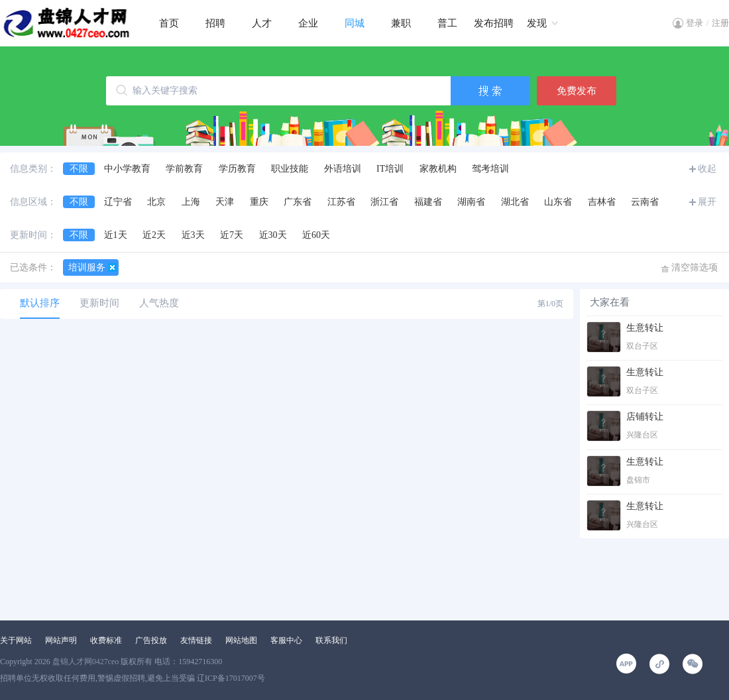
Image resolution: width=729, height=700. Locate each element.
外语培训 (343, 169)
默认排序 (40, 303)
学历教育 (237, 169)
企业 (308, 23)
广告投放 (151, 640)
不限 (79, 169)
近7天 (232, 235)
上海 (191, 202)
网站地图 (241, 640)
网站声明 (61, 640)
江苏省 (341, 202)
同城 (355, 23)
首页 (169, 23)
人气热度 (159, 303)
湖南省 (471, 202)
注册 (720, 23)
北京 (156, 202)
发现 (537, 23)
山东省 (558, 202)
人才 (262, 23)
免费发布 (577, 91)
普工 (447, 23)
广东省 (298, 202)
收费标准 (106, 640)
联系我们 (331, 640)
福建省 (428, 202)
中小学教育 (127, 169)
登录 (695, 23)
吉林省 (602, 202)
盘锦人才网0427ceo (86, 662)
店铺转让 (645, 417)
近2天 (154, 235)
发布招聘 (494, 23)
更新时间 (99, 303)
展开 (707, 202)
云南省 (645, 202)
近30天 (273, 235)
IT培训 (390, 169)
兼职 (401, 23)
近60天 (316, 235)
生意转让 (645, 328)
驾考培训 (490, 169)
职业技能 (290, 169)
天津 (225, 202)
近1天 (116, 235)
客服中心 (286, 640)
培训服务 (87, 267)
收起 (707, 169)
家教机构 (438, 169)
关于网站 (16, 640)
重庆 (259, 202)
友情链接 (196, 640)
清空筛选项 (695, 267)
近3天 (193, 235)
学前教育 (184, 169)
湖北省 (515, 202)
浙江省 (384, 202)
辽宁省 (118, 202)
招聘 (215, 23)
